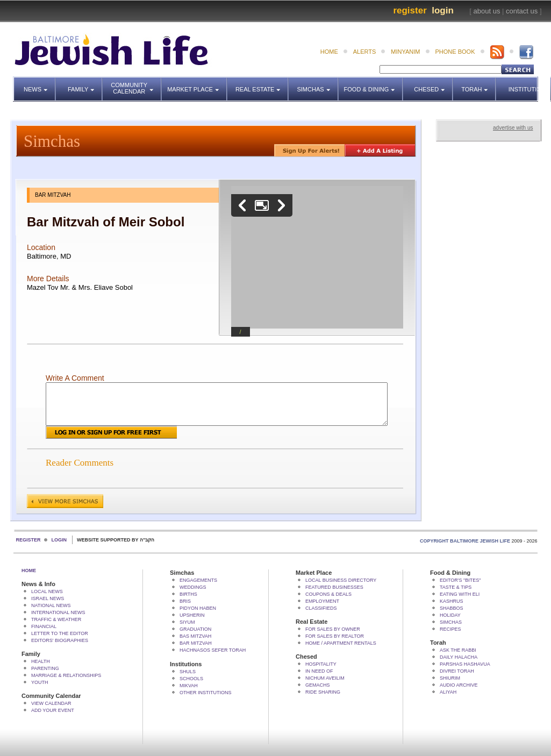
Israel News (48, 598)
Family (85, 84)
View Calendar (51, 703)
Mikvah (189, 686)
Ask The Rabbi (458, 650)
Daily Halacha (459, 657)
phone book (455, 52)
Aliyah (448, 692)
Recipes (450, 629)
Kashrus (452, 601)
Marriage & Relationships (66, 675)
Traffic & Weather (56, 619)
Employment (322, 601)
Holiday (450, 615)
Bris (185, 601)
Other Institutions (206, 693)
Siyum (187, 622)
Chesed (434, 84)
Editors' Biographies (60, 640)
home (329, 52)
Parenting (45, 668)
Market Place (197, 84)
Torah (479, 84)
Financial (44, 626)
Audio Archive (459, 685)
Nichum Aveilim (325, 678)
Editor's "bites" (460, 580)
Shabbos (452, 608)
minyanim (405, 52)
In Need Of (319, 671)
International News (58, 612)
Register (410, 10)
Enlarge (262, 205)
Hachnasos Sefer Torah (213, 650)
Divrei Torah (457, 671)
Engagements (198, 580)
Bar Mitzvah (196, 643)
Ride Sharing (323, 692)
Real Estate (261, 84)
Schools (191, 679)
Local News (47, 591)
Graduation (195, 629)
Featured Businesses (334, 587)
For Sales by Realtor (335, 636)
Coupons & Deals (328, 594)
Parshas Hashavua (465, 664)
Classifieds (321, 608)
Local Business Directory (341, 580)
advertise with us (513, 128)
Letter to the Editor (60, 633)
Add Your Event (53, 710)
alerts (365, 52)
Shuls (188, 672)
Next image (281, 205)
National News (51, 605)
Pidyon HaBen (198, 608)
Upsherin (192, 615)
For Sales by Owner (333, 629)
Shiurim (450, 678)
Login (443, 10)
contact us (522, 11)
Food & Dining (371, 84)
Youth (40, 682)
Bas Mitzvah (195, 636)
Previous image (242, 205)
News (40, 84)
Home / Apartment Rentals (341, 643)
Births (188, 594)
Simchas (317, 84)
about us (487, 11)
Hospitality (321, 664)
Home (29, 570)
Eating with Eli (460, 594)
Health (41, 661)
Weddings (193, 587)
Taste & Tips (456, 587)
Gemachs (318, 685)
